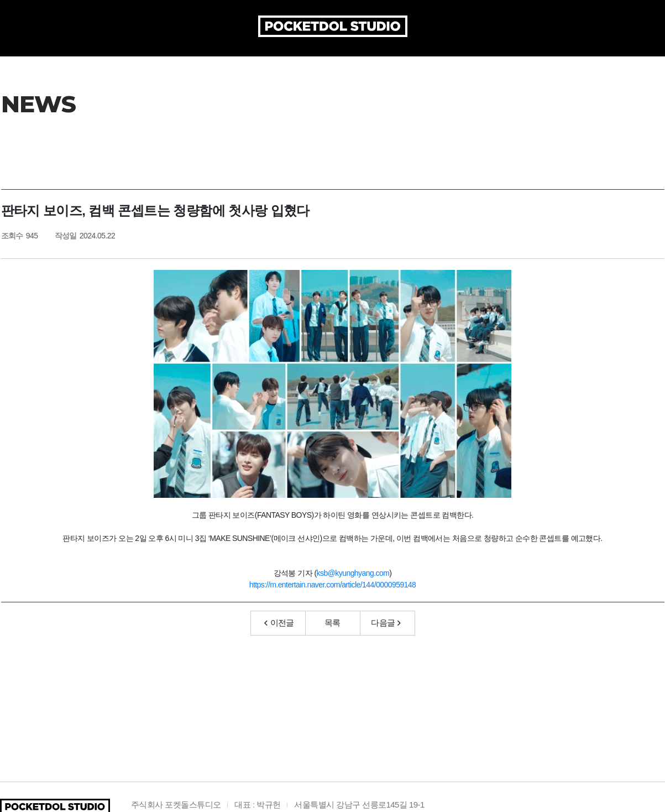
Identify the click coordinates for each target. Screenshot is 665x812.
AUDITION (441, 61)
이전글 (279, 644)
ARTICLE (329, 61)
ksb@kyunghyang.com (353, 594)
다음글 (386, 644)
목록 (332, 644)
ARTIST (383, 61)
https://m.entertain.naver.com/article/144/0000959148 (333, 606)
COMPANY (184, 61)
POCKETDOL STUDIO (333, 26)
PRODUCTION (259, 61)
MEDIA (498, 61)
